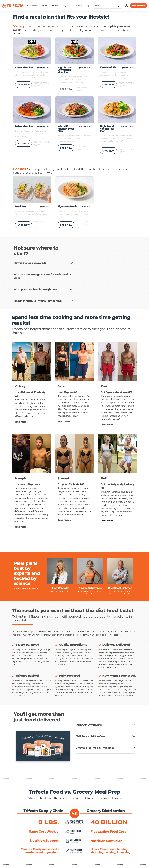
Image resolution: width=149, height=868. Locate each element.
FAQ (87, 6)
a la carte (32, 488)
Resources (77, 6)
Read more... (21, 422)
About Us (54, 6)
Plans (45, 6)
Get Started (139, 6)
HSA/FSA (66, 6)
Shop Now (24, 84)
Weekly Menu (33, 6)
